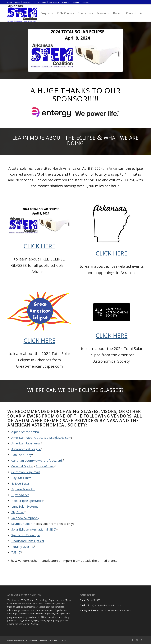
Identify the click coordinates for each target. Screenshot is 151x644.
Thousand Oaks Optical (28, 541)
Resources (66, 2)
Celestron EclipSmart (26, 472)
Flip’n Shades (20, 495)
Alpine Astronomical (25, 432)
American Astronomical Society (47, 425)
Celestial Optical (22, 466)
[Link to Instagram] (137, 640)
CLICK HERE (39, 246)
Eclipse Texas (20, 484)
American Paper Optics (27, 438)
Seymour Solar (22, 524)
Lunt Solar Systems (25, 506)
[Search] (141, 13)
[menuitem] (11, 2)
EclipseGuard (45, 466)
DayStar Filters (21, 478)
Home (10, 2)
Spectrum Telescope (26, 535)
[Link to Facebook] (133, 640)
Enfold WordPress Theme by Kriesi (52, 640)
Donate (76, 2)
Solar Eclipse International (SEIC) (34, 529)
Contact (86, 2)
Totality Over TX (23, 547)
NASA (112, 420)
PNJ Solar (18, 512)
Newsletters (54, 2)
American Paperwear (26, 443)
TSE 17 (16, 552)
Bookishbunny (22, 455)
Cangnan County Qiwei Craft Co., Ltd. (37, 461)
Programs (27, 2)
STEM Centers (40, 2)
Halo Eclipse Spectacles (27, 501)
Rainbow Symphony (25, 518)
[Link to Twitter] (141, 640)
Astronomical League (26, 449)
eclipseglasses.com (58, 438)
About (18, 2)
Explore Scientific (23, 489)
